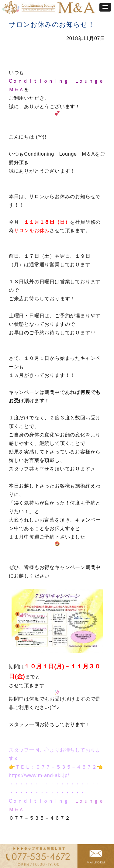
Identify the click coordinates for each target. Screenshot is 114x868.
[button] (105, 7)
